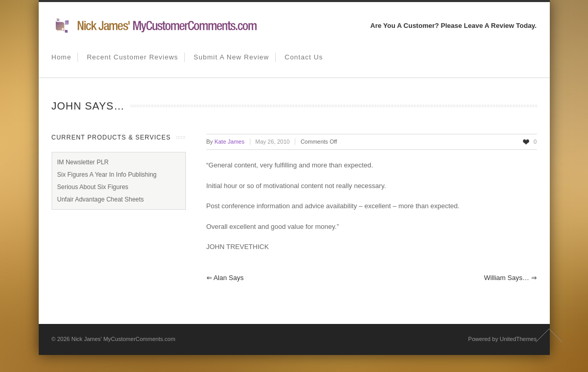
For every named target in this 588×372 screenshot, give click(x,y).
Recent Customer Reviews (132, 57)
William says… (510, 278)
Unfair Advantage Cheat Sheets (101, 199)
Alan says (225, 278)
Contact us (304, 57)
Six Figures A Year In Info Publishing (107, 175)
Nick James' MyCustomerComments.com (123, 339)
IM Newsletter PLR (83, 162)
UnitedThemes (518, 339)
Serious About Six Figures (93, 187)
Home (62, 57)
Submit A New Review (231, 57)
